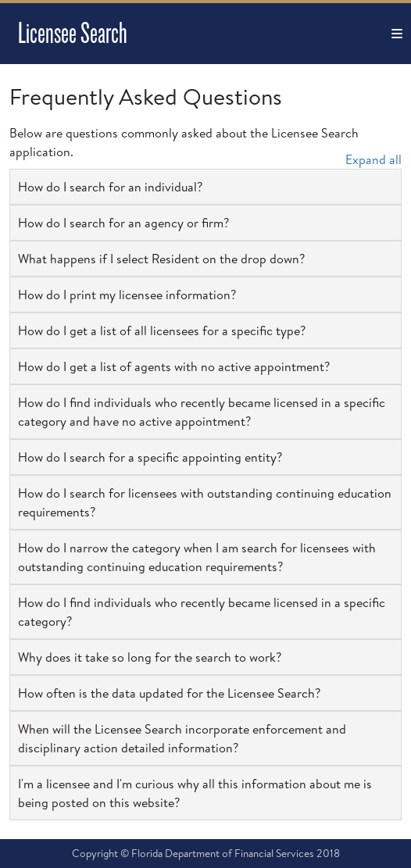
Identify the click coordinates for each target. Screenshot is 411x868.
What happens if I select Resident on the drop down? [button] (161, 259)
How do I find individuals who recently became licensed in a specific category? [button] (202, 612)
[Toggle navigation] (397, 34)
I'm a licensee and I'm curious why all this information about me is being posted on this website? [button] (195, 793)
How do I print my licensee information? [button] (127, 295)
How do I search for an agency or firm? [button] (123, 223)
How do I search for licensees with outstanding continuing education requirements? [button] (205, 502)
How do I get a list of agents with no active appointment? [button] (174, 366)
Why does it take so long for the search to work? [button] (150, 657)
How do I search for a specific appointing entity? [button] (150, 457)
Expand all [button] (373, 159)
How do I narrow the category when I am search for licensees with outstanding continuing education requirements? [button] (197, 557)
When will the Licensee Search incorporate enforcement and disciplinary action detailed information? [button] (182, 738)
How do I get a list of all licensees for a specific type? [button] (162, 330)
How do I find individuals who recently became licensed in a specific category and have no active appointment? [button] (202, 412)
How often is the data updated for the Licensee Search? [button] (169, 693)
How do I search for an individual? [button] (110, 187)
